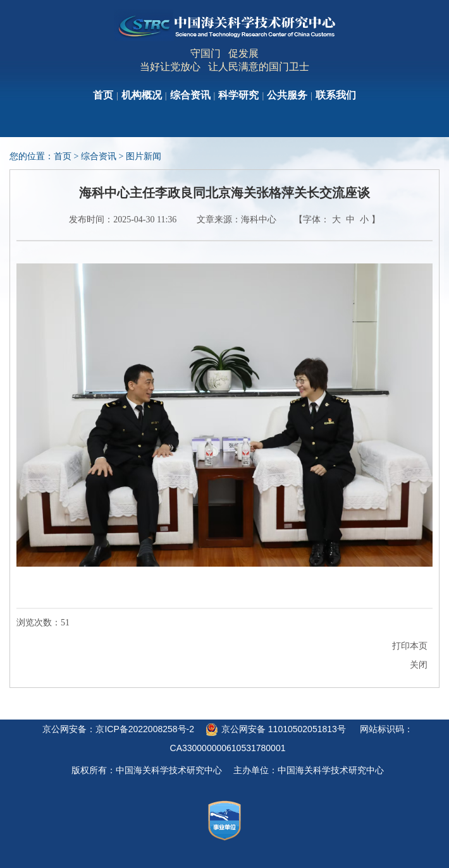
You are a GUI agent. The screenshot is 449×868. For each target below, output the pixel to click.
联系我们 (336, 95)
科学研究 (238, 95)
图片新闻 (144, 156)
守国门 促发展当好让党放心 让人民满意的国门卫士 (225, 60)
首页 (103, 95)
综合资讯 (190, 95)
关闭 (419, 665)
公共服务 (287, 95)
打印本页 (410, 646)
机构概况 (142, 95)
